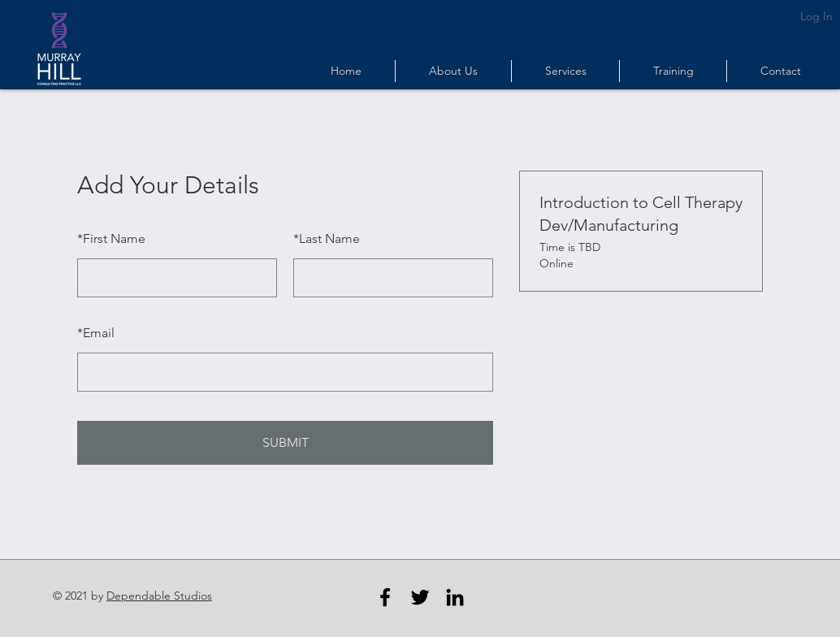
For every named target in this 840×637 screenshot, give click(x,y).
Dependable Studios (159, 596)
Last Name (327, 238)
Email (96, 333)
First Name (111, 238)
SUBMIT (286, 442)
